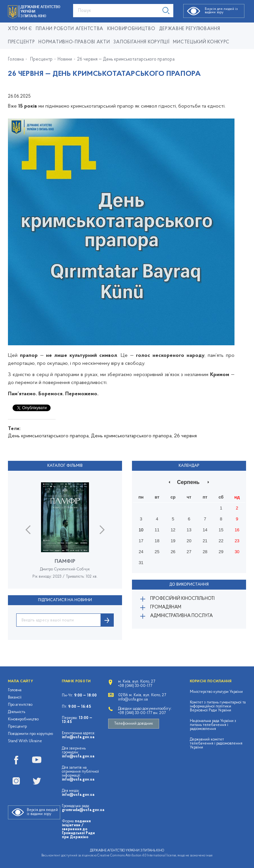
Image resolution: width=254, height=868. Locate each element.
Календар (189, 466)
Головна (16, 60)
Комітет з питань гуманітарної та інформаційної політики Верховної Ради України (218, 706)
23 (237, 541)
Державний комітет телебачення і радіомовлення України (216, 744)
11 (157, 530)
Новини (65, 60)
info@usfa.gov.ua (78, 737)
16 (237, 530)
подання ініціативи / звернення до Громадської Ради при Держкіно (78, 829)
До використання (189, 585)
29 (221, 552)
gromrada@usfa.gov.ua (83, 810)
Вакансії (15, 698)
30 (237, 552)
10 (141, 530)
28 (205, 552)
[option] (65, 535)
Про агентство (20, 705)
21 (205, 541)
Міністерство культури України (216, 692)
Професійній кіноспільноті (182, 599)
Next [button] (102, 530)
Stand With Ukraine (25, 741)
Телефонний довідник (134, 724)
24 (141, 552)
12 (173, 530)
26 (173, 552)
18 (157, 541)
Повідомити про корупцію (31, 734)
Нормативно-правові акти (74, 42)
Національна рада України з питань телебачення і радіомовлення (213, 725)
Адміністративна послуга (181, 616)
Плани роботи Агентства (70, 29)
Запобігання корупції (141, 42)
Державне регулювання (190, 29)
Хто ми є (20, 29)
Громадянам (166, 607)
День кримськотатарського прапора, (49, 436)
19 (173, 541)
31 (141, 563)
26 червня (185, 436)
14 (205, 530)
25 (157, 552)
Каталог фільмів (65, 466)
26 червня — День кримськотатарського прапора (126, 60)
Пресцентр (21, 42)
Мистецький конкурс (201, 42)
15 (221, 530)
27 (189, 552)
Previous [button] (28, 530)
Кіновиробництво (23, 719)
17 (141, 541)
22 (221, 541)
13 (189, 530)
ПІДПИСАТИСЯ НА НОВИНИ (65, 600)
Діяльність (17, 712)
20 (189, 541)
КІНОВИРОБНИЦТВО (131, 29)
